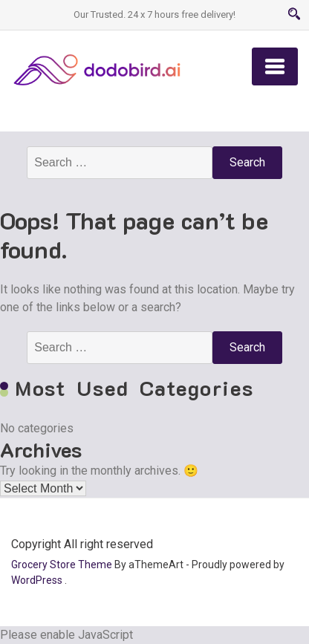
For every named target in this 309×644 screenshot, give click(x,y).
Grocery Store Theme (62, 565)
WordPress (37, 580)
